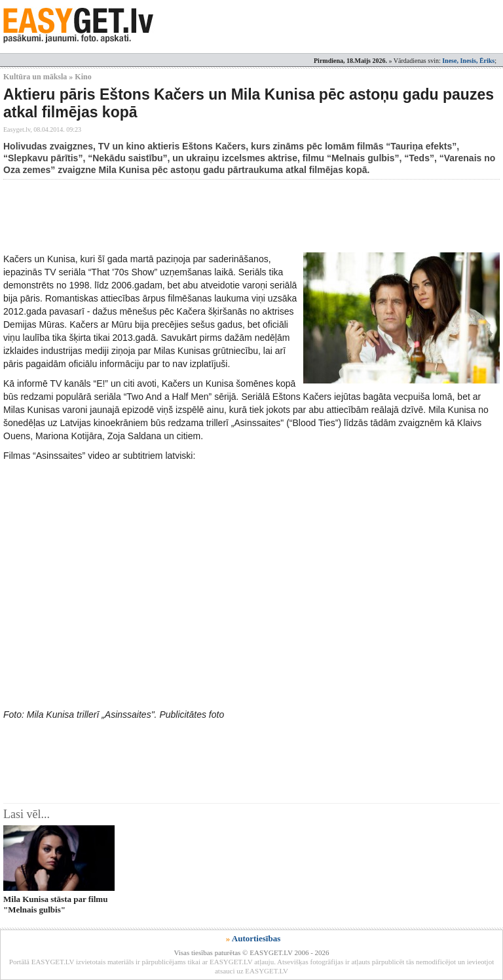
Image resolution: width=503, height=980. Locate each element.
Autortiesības (256, 938)
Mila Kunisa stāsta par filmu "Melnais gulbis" (55, 904)
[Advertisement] (242, 216)
